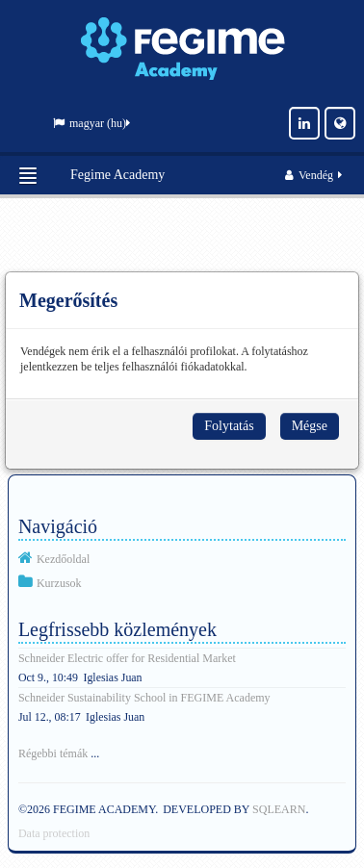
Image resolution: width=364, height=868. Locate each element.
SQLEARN (279, 809)
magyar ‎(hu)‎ (91, 123)
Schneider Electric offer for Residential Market (127, 658)
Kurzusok (59, 583)
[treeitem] (182, 558)
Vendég (315, 175)
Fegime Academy (117, 175)
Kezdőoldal (63, 559)
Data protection (54, 833)
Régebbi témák (53, 753)
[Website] (340, 123)
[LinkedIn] (304, 123)
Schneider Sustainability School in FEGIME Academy (144, 698)
